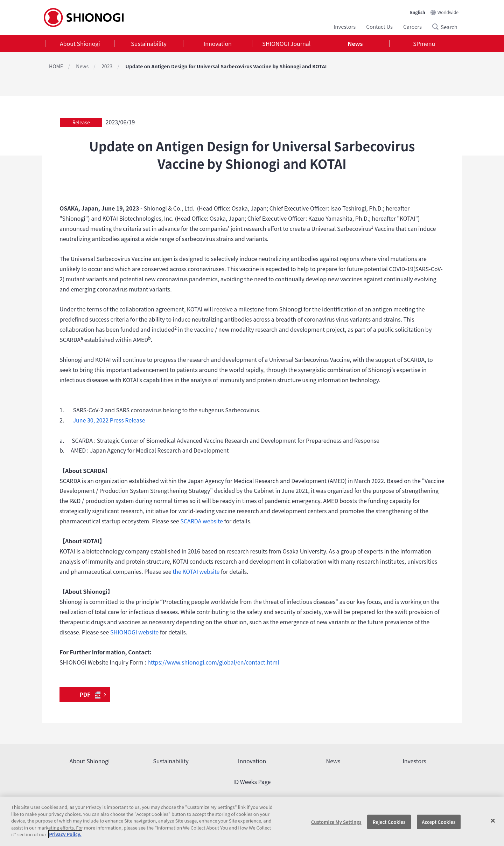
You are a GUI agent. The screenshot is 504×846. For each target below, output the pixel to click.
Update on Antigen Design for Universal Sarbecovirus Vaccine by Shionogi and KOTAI (226, 66)
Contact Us (379, 26)
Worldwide (448, 12)
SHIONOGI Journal (286, 43)
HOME (56, 66)
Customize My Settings (336, 822)
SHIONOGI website (134, 632)
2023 (107, 66)
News (355, 43)
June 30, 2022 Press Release (109, 420)
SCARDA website (202, 521)
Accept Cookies (439, 822)
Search (437, 27)
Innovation (218, 43)
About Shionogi (80, 43)
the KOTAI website (196, 571)
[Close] (493, 820)
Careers (412, 26)
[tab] (80, 44)
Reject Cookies (389, 822)
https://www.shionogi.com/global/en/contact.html (213, 662)
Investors (345, 26)
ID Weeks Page (252, 782)
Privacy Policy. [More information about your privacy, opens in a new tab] (65, 834)
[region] (252, 821)
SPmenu (424, 43)
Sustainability (149, 43)
